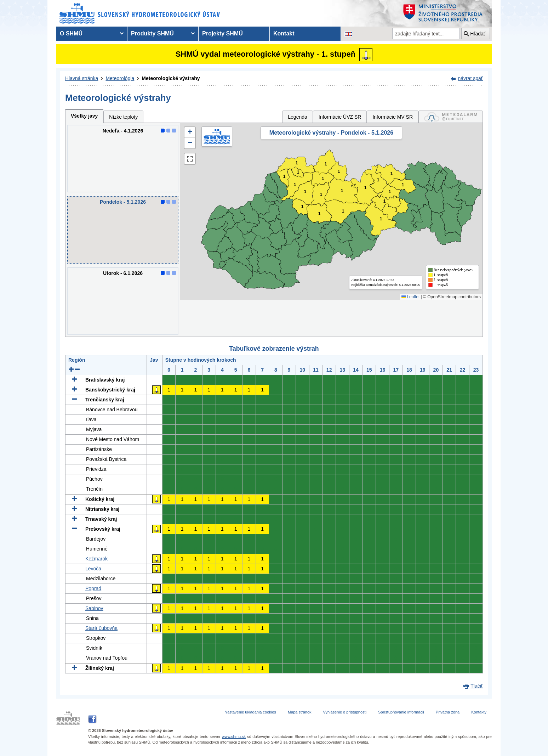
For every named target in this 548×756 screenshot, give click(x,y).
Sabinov (94, 608)
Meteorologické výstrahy (171, 78)
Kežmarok (96, 559)
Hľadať (478, 34)
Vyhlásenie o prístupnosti (345, 712)
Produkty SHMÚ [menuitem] (152, 33)
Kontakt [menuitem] (284, 33)
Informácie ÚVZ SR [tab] (340, 117)
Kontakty (479, 712)
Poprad (93, 588)
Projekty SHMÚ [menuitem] (222, 33)
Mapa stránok (300, 712)
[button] (190, 132)
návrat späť (470, 78)
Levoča (93, 569)
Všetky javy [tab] (84, 116)
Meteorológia (120, 78)
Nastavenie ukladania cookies (250, 712)
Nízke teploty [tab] (123, 117)
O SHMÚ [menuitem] (71, 33)
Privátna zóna (448, 712)
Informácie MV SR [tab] (393, 117)
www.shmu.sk (234, 737)
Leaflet (410, 297)
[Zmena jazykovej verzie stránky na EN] (348, 34)
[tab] (451, 117)
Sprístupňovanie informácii (401, 712)
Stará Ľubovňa (101, 628)
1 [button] (284, 177)
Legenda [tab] (298, 117)
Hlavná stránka (82, 78)
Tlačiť (477, 686)
